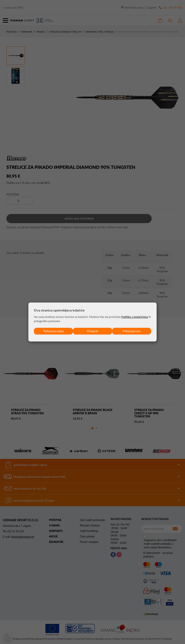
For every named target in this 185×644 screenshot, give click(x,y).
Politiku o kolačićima (135, 317)
